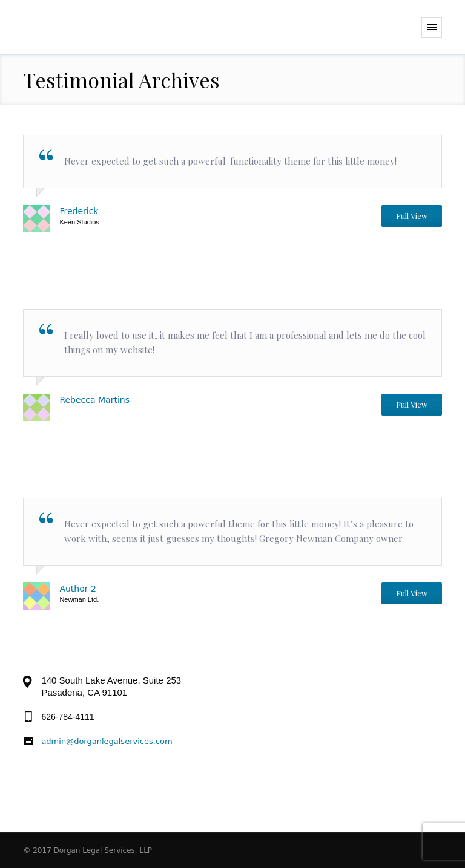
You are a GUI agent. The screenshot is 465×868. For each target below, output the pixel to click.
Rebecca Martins (94, 400)
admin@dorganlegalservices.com (107, 741)
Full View (412, 216)
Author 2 (78, 589)
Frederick (79, 211)
